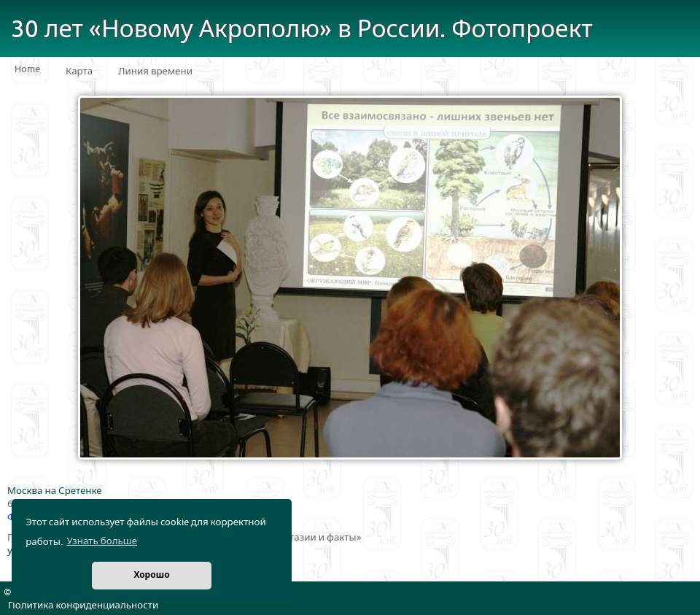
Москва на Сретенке (55, 491)
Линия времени (155, 71)
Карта (79, 71)
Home (27, 69)
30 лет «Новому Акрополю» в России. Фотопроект (302, 30)
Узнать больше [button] (102, 541)
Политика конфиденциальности (83, 606)
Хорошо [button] (151, 575)
